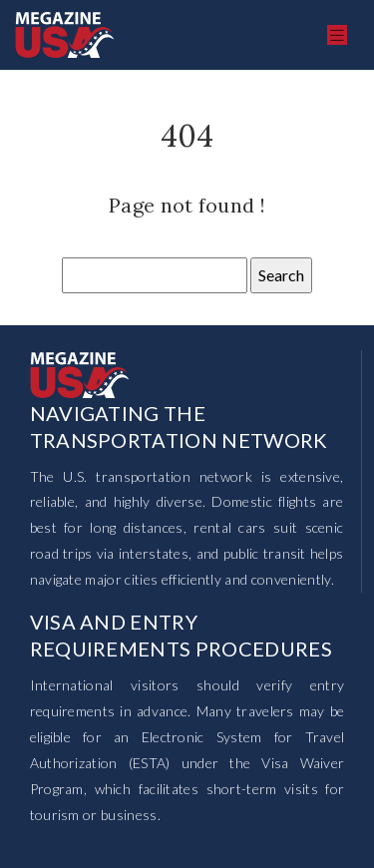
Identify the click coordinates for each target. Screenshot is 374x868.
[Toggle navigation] (337, 35)
